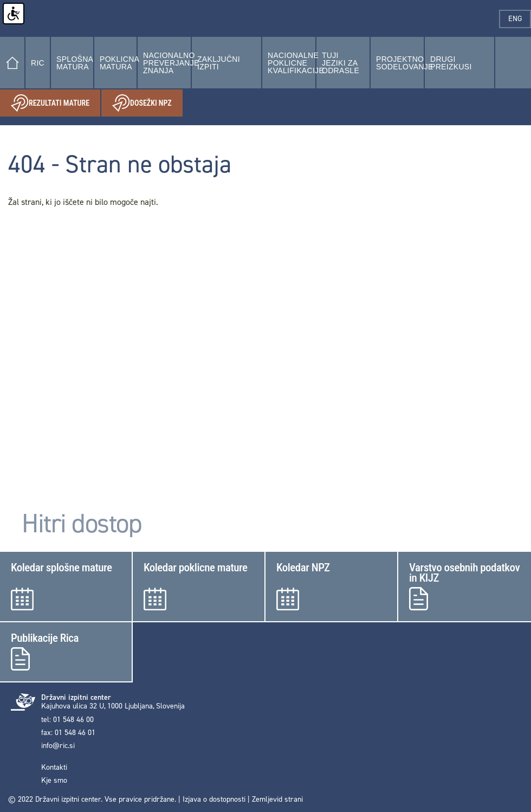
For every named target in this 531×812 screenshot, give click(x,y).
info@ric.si (58, 746)
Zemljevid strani (277, 799)
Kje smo (54, 781)
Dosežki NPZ (147, 103)
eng (520, 19)
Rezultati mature (56, 103)
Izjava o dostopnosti (214, 799)
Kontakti (54, 768)
